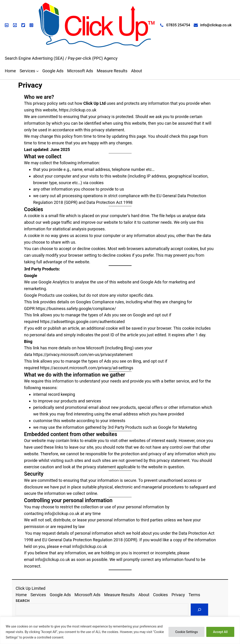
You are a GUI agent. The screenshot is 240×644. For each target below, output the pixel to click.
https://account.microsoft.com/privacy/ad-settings (87, 368)
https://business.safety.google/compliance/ (76, 309)
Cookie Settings (186, 632)
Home (10, 71)
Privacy (30, 85)
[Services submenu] (37, 71)
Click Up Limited (30, 588)
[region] (120, 630)
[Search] (199, 610)
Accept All (220, 632)
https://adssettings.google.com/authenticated (82, 322)
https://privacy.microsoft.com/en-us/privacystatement (83, 354)
